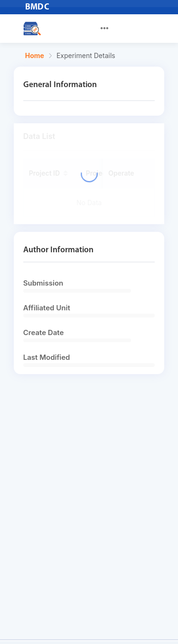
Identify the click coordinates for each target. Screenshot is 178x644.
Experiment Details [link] (86, 56)
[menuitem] (110, 29)
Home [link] (35, 56)
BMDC (37, 7)
